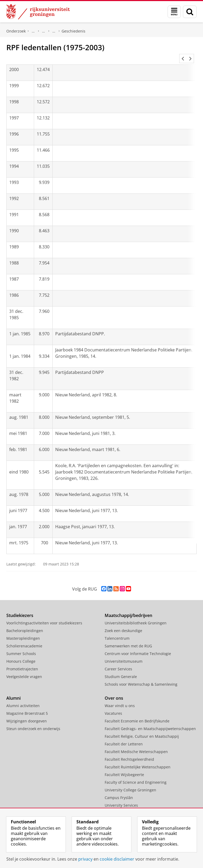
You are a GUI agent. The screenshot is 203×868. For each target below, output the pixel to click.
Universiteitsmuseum (124, 655)
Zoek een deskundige (123, 624)
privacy (85, 859)
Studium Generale (121, 670)
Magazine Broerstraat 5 (27, 707)
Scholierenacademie (24, 640)
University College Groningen (130, 784)
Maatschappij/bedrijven (128, 609)
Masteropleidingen (23, 632)
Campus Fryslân (119, 791)
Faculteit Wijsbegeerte (124, 768)
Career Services (118, 663)
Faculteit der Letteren (124, 738)
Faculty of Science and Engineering (136, 776)
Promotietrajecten (22, 663)
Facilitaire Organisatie (124, 807)
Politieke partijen (44, 31)
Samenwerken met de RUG (128, 640)
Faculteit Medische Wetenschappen (136, 745)
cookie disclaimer (117, 859)
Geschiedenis (73, 31)
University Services (121, 799)
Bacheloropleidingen (25, 624)
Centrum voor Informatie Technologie (138, 647)
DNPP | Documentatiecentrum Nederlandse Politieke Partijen (33, 31)
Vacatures (113, 707)
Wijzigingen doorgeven (27, 715)
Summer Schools (21, 647)
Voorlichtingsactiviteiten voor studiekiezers (44, 617)
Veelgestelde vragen (24, 670)
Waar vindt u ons (120, 699)
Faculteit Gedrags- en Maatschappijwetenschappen (150, 722)
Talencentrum (117, 632)
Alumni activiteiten (23, 699)
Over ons (114, 692)
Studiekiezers (20, 609)
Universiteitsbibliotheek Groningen (136, 617)
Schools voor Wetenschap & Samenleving (141, 678)
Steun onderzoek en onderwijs (33, 722)
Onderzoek (16, 31)
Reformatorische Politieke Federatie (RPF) (54, 31)
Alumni (13, 692)
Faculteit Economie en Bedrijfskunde (137, 715)
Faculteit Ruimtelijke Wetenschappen (138, 761)
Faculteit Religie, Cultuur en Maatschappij (142, 730)
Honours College (21, 655)
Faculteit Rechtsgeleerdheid (129, 753)
